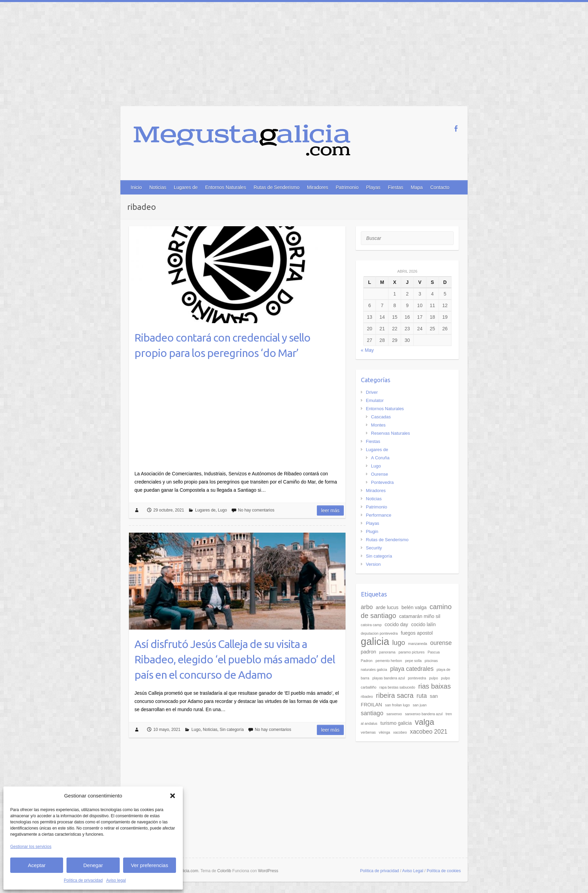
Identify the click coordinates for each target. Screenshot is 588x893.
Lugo (223, 510)
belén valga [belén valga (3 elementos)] (414, 607)
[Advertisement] (294, 53)
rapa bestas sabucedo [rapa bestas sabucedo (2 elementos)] (397, 687)
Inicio (136, 187)
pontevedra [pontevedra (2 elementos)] (417, 678)
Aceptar (37, 865)
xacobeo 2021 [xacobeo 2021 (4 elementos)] (429, 732)
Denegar (93, 865)
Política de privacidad (83, 880)
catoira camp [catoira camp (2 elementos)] (371, 625)
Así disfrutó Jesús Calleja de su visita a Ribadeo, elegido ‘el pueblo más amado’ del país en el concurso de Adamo (235, 659)
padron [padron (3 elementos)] (369, 652)
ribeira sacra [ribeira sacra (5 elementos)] (395, 695)
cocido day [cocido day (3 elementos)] (396, 624)
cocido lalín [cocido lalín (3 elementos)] (423, 624)
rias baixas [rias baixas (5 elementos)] (435, 686)
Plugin (372, 531)
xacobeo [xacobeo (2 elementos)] (400, 732)
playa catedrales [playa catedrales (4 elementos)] (412, 669)
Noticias (158, 187)
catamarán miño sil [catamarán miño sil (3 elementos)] (420, 616)
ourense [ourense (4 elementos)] (441, 643)
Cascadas (381, 417)
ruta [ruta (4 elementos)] (422, 696)
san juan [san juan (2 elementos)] (420, 705)
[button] (173, 796)
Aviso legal (116, 880)
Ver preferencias (150, 865)
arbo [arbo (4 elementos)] (367, 607)
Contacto (440, 187)
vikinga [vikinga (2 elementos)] (385, 732)
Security (374, 548)
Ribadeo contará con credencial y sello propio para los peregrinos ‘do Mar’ (222, 345)
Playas (373, 187)
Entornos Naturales (226, 187)
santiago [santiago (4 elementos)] (372, 713)
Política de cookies (444, 871)
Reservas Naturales (391, 433)
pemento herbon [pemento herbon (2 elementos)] (389, 661)
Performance (379, 515)
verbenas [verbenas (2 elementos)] (368, 732)
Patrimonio (347, 187)
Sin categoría (232, 730)
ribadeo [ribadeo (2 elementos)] (367, 696)
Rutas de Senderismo (276, 187)
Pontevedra (383, 482)
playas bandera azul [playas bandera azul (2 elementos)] (389, 678)
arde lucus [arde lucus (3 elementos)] (387, 607)
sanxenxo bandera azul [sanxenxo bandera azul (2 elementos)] (424, 714)
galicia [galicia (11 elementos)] (375, 641)
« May (367, 350)
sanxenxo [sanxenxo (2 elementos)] (394, 714)
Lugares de (186, 187)
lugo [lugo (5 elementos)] (399, 643)
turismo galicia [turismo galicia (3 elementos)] (396, 723)
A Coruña (380, 458)
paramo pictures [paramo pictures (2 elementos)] (411, 652)
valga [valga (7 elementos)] (424, 722)
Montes (378, 425)
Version (373, 564)
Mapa (417, 187)
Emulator (375, 400)
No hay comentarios (256, 510)
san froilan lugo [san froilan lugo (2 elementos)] (397, 705)
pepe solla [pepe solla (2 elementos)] (414, 661)
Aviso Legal (413, 871)
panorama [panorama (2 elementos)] (387, 652)
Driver (372, 392)
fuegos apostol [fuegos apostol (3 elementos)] (417, 633)
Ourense (380, 474)
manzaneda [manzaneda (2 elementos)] (418, 644)
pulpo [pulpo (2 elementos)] (433, 678)
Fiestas (395, 187)
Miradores (318, 187)
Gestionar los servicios (31, 847)
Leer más (330, 510)
